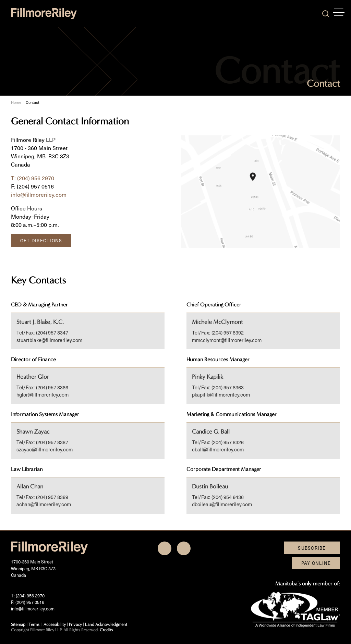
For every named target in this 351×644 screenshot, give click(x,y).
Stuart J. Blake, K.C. (40, 322)
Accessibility (55, 624)
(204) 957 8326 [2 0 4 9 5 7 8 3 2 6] (228, 442)
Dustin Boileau (210, 487)
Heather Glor (33, 377)
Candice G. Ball (211, 432)
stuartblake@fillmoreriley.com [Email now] (49, 340)
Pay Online (316, 563)
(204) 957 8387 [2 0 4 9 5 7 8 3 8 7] (52, 442)
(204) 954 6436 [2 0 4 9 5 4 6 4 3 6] (228, 497)
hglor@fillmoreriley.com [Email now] (43, 394)
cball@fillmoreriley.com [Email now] (218, 449)
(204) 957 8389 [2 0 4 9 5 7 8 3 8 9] (52, 497)
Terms (34, 624)
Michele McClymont (217, 322)
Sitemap (18, 624)
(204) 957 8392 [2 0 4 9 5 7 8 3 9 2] (228, 332)
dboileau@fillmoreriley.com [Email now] (222, 504)
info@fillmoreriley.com (39, 194)
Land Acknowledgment (106, 624)
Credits (106, 630)
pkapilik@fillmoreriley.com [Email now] (221, 394)
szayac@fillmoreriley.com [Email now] (45, 449)
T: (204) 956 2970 (33, 178)
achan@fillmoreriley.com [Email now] (44, 504)
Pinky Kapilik (208, 377)
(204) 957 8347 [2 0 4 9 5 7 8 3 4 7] (52, 332)
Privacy (75, 624)
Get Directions (41, 240)
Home (16, 102)
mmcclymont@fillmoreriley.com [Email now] (227, 340)
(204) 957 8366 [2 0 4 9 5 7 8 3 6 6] (52, 387)
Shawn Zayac (33, 432)
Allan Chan (30, 487)
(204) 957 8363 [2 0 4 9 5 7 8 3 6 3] (228, 387)
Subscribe (312, 548)
